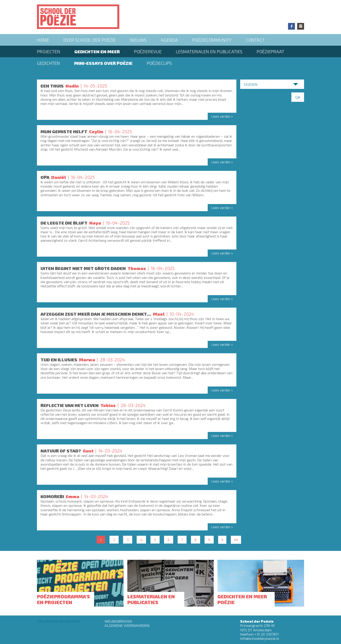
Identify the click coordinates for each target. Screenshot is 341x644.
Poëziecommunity (212, 40)
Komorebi (52, 496)
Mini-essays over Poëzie (103, 63)
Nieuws (138, 40)
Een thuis (52, 86)
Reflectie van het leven (70, 405)
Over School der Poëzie (89, 40)
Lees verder (221, 116)
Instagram (301, 26)
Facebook (291, 26)
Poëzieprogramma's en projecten (63, 599)
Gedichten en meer (97, 51)
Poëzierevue (148, 51)
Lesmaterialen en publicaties (209, 51)
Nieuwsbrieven (118, 621)
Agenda (169, 40)
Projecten (49, 51)
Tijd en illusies (59, 360)
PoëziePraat (270, 51)
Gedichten (48, 63)
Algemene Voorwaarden (127, 625)
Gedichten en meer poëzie (242, 599)
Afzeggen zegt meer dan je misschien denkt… (96, 314)
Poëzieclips (159, 63)
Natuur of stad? (61, 451)
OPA (45, 177)
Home (43, 40)
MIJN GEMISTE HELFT (64, 131)
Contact (255, 40)
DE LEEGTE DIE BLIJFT (64, 223)
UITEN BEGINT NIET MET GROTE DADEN (83, 268)
